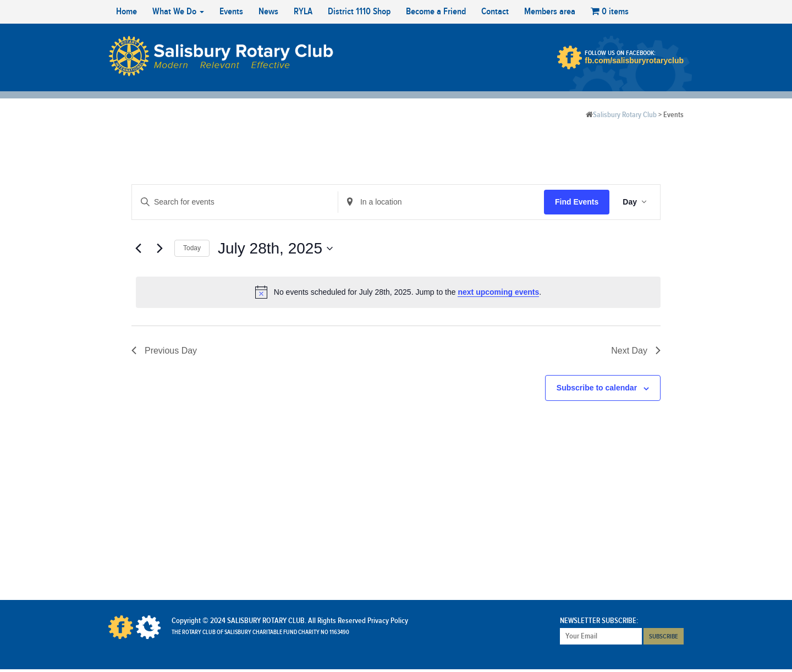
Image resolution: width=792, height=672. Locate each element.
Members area (550, 12)
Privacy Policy (388, 621)
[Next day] (159, 249)
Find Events (577, 202)
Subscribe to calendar (597, 388)
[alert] (398, 292)
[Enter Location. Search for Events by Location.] (441, 202)
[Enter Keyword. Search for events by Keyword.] (235, 202)
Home (127, 12)
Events (231, 12)
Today (192, 248)
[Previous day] (138, 249)
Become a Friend (436, 12)
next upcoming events (498, 292)
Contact (495, 12)
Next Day (636, 351)
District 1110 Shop (359, 12)
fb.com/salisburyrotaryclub (634, 60)
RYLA (303, 12)
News (268, 12)
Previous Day (164, 351)
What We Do (178, 12)
